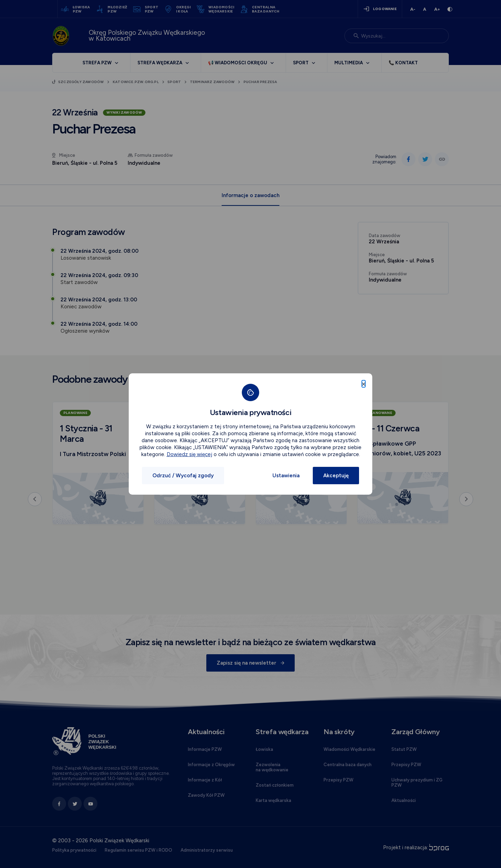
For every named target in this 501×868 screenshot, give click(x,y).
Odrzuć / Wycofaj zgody (183, 476)
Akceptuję (336, 476)
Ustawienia (286, 476)
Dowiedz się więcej (189, 454)
